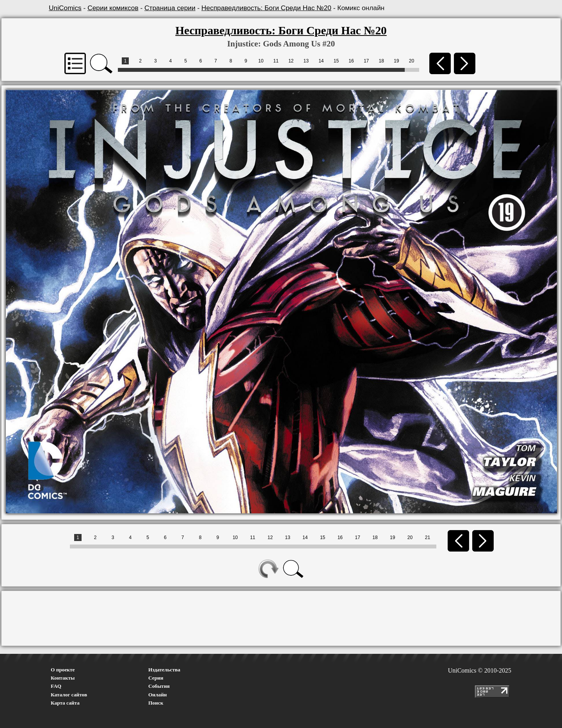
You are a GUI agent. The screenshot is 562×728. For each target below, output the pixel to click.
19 (396, 61)
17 (366, 61)
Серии (156, 678)
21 (428, 538)
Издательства (164, 670)
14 (321, 61)
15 (336, 61)
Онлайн (158, 695)
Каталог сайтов (69, 695)
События (159, 686)
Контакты (63, 678)
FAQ (56, 686)
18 (381, 61)
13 (306, 61)
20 (412, 61)
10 (261, 61)
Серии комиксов (113, 8)
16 (351, 61)
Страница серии (170, 8)
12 (291, 61)
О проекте (63, 670)
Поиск (156, 703)
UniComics (65, 8)
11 (276, 61)
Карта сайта (65, 703)
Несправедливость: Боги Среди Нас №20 (266, 8)
